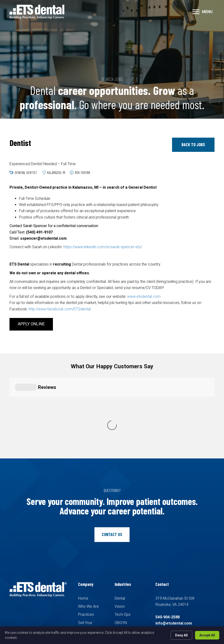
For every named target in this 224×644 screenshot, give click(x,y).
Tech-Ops (123, 528)
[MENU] (203, 12)
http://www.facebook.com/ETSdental (60, 309)
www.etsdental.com (144, 296)
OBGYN (121, 536)
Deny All (181, 635)
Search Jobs (89, 559)
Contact (85, 567)
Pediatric (122, 545)
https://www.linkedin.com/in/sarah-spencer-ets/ (103, 247)
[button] (193, 145)
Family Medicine (128, 553)
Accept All (207, 635)
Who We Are (88, 520)
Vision (120, 520)
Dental (120, 512)
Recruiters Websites (83, 603)
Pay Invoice (88, 575)
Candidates (87, 551)
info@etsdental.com (174, 537)
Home (83, 512)
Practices (86, 528)
